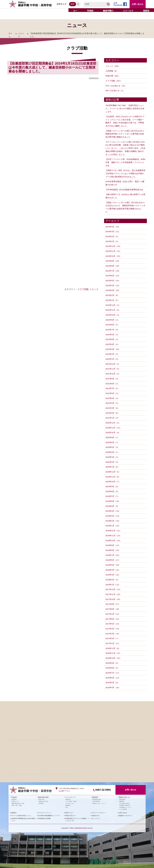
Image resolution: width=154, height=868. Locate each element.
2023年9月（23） (113, 259)
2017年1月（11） (113, 638)
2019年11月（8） (113, 473)
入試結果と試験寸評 (125, 800)
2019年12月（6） (113, 468)
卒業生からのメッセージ (99, 798)
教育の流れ (42, 794)
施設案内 (68, 800)
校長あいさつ (15, 796)
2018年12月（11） (114, 527)
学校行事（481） (113, 76)
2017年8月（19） (113, 604)
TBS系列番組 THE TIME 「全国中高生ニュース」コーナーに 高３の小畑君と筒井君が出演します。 (125, 108)
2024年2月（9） (113, 235)
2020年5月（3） (113, 444)
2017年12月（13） (114, 585)
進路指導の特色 (97, 794)
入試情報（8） (112, 71)
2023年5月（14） (113, 279)
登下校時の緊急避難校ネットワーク (49, 810)
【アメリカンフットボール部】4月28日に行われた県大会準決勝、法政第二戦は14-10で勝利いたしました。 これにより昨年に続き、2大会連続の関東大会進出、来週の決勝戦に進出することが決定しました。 (125, 147)
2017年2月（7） (113, 634)
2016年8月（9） (113, 663)
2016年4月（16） (113, 682)
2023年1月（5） (113, 298)
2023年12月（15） (114, 245)
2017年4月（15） (113, 624)
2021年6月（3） (113, 390)
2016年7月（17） (113, 668)
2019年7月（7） (113, 493)
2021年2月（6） (113, 410)
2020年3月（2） (113, 454)
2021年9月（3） (113, 376)
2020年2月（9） (113, 459)
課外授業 (41, 798)
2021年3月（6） (113, 405)
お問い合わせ (138, 4)
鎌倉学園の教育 (43, 792)
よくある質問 (123, 804)
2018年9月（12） (113, 541)
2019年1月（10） (113, 522)
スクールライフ (70, 792)
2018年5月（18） (113, 561)
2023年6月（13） (113, 274)
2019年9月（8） (113, 483)
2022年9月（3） (113, 317)
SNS (67, 802)
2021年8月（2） (113, 381)
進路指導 (95, 792)
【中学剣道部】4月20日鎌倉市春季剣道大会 (124, 188)
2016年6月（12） (113, 673)
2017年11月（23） (114, 590)
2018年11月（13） (114, 531)
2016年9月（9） (113, 658)
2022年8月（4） (113, 322)
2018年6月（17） (113, 556)
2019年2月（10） (113, 517)
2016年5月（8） (113, 677)
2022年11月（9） (113, 308)
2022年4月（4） (113, 342)
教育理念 (14, 794)
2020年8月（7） (113, 439)
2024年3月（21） (113, 230)
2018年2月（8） (113, 575)
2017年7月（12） (113, 609)
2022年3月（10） (113, 347)
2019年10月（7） (113, 478)
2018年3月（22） (113, 570)
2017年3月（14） (113, 629)
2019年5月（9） (113, 502)
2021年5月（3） (113, 395)
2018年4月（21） (113, 565)
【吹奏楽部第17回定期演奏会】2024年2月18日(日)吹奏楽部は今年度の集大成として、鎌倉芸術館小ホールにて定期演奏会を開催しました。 (52, 67)
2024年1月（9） (113, 240)
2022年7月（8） (113, 327)
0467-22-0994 (103, 784)
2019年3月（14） (113, 512)
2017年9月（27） (113, 600)
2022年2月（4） (113, 352)
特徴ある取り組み (43, 796)
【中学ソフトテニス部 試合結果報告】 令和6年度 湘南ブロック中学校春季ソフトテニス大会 (125, 161)
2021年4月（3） (113, 400)
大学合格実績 (96, 796)
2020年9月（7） (113, 434)
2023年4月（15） (113, 284)
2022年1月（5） (113, 356)
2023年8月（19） (113, 264)
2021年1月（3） (113, 415)
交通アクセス (65, 786)
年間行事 (68, 794)
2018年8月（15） (113, 546)
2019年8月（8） (113, 488)
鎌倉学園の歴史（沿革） (18, 798)
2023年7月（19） (113, 269)
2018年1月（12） (113, 580)
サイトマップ (96, 813)
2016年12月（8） (113, 643)
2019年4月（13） (113, 507)
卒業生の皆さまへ (70, 810)
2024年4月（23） (113, 225)
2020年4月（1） (113, 449)
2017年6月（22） (113, 614)
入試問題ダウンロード (125, 802)
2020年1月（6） (113, 463)
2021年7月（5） (113, 386)
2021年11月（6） (113, 366)
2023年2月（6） (113, 293)
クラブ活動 (83, 289)
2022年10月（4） (113, 313)
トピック (94, 289)
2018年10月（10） (114, 536)
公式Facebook (118, 4)
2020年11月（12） (114, 425)
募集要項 (122, 796)
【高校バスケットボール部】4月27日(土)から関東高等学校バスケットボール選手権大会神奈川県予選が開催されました (125, 133)
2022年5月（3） (113, 337)
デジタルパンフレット (45, 807)
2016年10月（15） (114, 653)
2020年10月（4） (113, 429)
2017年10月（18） (114, 595)
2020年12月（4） (113, 420)
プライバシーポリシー (99, 807)
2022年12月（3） (113, 303)
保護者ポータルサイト (126, 810)
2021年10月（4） (113, 371)
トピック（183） (113, 66)
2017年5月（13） (113, 619)
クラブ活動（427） (114, 81)
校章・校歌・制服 (17, 800)
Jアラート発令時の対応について (21, 810)
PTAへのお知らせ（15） (116, 85)
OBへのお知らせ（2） (115, 90)
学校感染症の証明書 (44, 813)
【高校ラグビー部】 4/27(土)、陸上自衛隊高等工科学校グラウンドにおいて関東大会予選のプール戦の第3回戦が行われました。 (125, 172)
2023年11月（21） (114, 249)
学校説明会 (122, 794)
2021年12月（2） (113, 361)
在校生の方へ (96, 810)
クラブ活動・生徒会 (71, 796)
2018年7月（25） (113, 551)
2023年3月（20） (113, 288)
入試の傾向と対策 (124, 798)
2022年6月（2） (113, 332)
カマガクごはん (70, 798)
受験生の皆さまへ (124, 792)
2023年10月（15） (114, 254)
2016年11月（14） (114, 648)
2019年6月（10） (113, 497)
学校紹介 (14, 792)
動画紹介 (14, 807)
